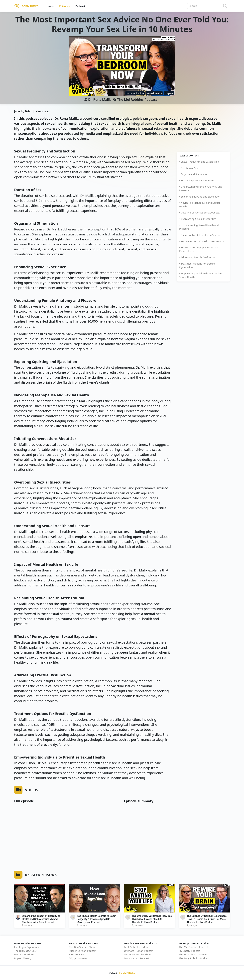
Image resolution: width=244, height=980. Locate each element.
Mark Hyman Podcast (89, 922)
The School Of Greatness (193, 954)
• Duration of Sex (189, 168)
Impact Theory (23, 958)
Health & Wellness (163, 39)
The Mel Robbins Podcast (135, 100)
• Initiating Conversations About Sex (199, 213)
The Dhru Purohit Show (138, 954)
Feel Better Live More (136, 947)
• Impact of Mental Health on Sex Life (200, 235)
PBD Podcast (76, 954)
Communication (135, 93)
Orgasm (169, 93)
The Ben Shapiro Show (82, 947)
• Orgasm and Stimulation (194, 174)
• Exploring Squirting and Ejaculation (200, 197)
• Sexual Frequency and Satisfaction (199, 162)
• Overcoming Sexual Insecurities (198, 219)
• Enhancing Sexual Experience (196, 180)
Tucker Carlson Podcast (83, 951)
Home (50, 6)
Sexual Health (154, 93)
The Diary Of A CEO (25, 951)
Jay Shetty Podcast (190, 951)
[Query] (204, 6)
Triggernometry (78, 958)
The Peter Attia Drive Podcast (38, 922)
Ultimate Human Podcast (139, 951)
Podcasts (81, 6)
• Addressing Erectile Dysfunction (198, 257)
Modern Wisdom (24, 954)
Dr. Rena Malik (100, 100)
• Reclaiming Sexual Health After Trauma (202, 241)
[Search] (225, 6)
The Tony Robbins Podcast (194, 958)
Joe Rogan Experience (27, 947)
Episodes (65, 6)
